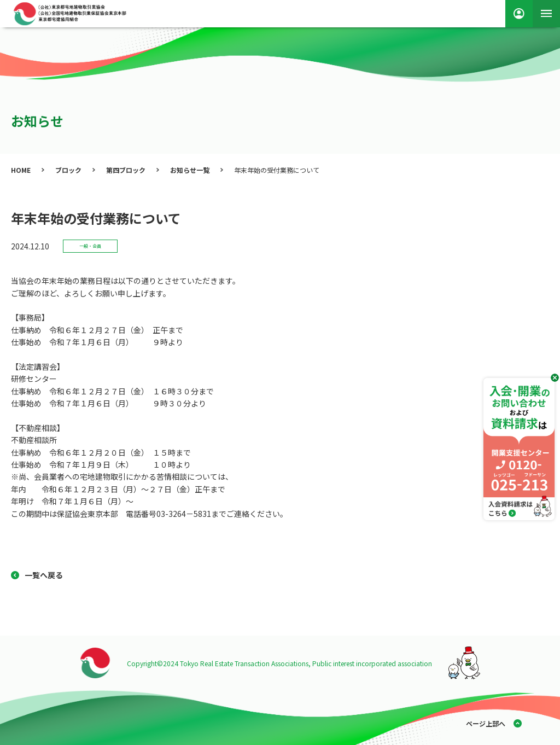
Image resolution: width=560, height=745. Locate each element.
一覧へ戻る (44, 575)
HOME (21, 170)
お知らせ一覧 (190, 170)
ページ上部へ (486, 723)
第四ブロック (126, 170)
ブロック (68, 170)
